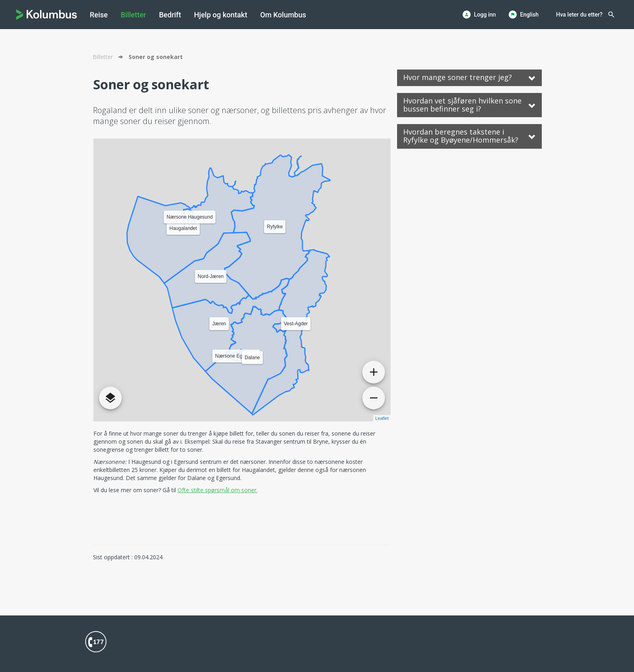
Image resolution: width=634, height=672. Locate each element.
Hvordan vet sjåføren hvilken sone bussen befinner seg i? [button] (469, 105)
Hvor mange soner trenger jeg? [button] (469, 77)
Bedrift (170, 15)
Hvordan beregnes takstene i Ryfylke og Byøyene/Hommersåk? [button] (469, 136)
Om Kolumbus (283, 15)
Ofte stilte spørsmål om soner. (218, 490)
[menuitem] (99, 15)
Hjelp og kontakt (221, 15)
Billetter (133, 15)
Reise (99, 15)
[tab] (469, 78)
